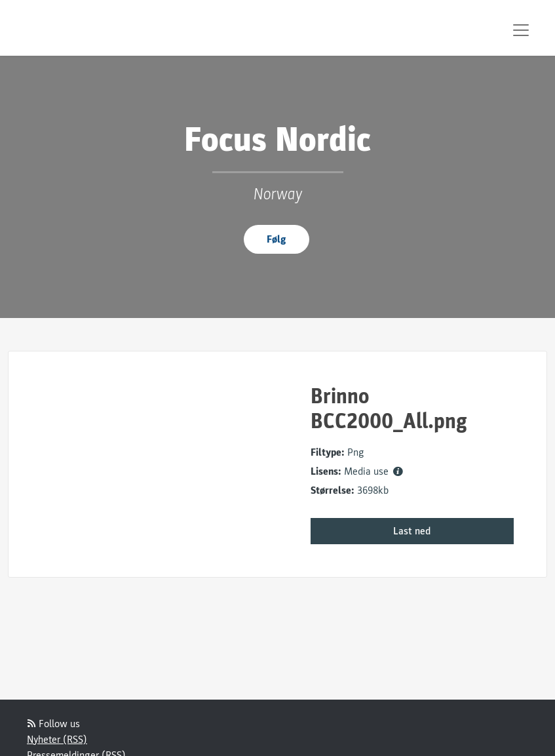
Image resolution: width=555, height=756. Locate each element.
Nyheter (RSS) (57, 740)
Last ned (412, 531)
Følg (277, 239)
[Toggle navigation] (521, 30)
